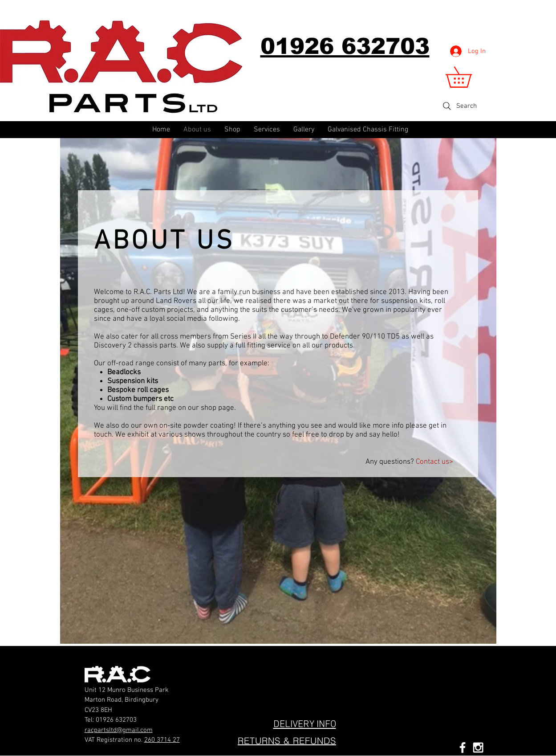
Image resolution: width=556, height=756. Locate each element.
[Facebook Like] (264, 669)
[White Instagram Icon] (478, 748)
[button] (469, 77)
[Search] (459, 106)
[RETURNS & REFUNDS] (287, 741)
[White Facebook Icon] (463, 748)
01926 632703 (116, 720)
